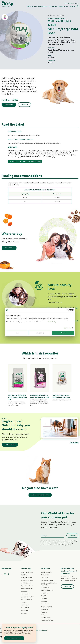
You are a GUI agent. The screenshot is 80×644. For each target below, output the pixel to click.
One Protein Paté (26, 594)
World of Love (7, 569)
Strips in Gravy (25, 605)
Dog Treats (24, 613)
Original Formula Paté (27, 589)
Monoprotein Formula (27, 578)
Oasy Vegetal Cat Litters (47, 620)
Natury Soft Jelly (25, 608)
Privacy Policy (66, 545)
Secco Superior (45, 575)
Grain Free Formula (26, 583)
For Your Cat (46, 569)
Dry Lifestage (25, 575)
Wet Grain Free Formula (27, 600)
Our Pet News (74, 442)
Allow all (63, 333)
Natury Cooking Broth (47, 607)
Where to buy (9, 105)
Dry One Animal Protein (27, 580)
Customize (40, 333)
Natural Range (25, 611)
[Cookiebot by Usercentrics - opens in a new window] (67, 310)
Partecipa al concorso (14, 638)
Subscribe (72, 535)
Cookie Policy (52, 322)
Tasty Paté (24, 602)
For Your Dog (26, 569)
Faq (66, 3)
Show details (67, 328)
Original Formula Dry (46, 572)
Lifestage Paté (25, 591)
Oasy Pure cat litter (46, 618)
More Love (44, 612)
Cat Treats (44, 615)
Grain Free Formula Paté (28, 597)
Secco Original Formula (27, 572)
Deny (17, 333)
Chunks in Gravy (45, 587)
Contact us (71, 3)
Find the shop (9, 248)
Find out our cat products (40, 495)
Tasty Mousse (45, 593)
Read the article (10, 445)
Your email (44, 536)
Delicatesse (44, 598)
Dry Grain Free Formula (27, 586)
